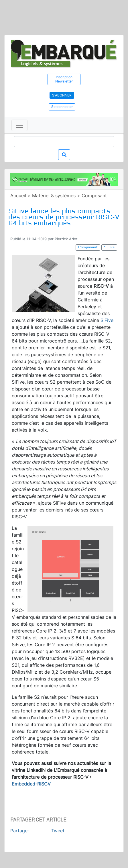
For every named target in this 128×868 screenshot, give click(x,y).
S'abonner (62, 95)
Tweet (58, 831)
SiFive (107, 320)
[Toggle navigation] (19, 125)
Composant (94, 196)
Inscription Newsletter (64, 79)
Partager (20, 831)
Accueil (18, 196)
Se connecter (62, 107)
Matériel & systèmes (54, 196)
